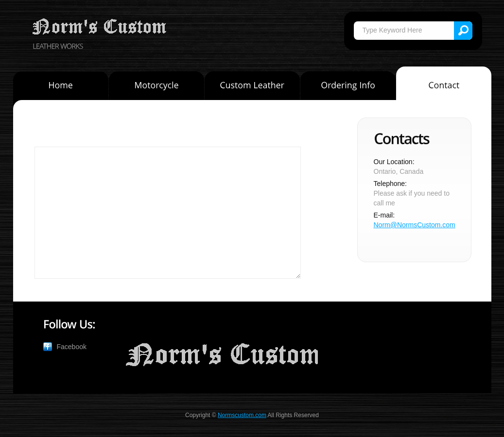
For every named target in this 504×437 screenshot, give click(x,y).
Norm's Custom (101, 27)
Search (463, 31)
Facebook (72, 347)
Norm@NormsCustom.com (415, 225)
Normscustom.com (242, 415)
